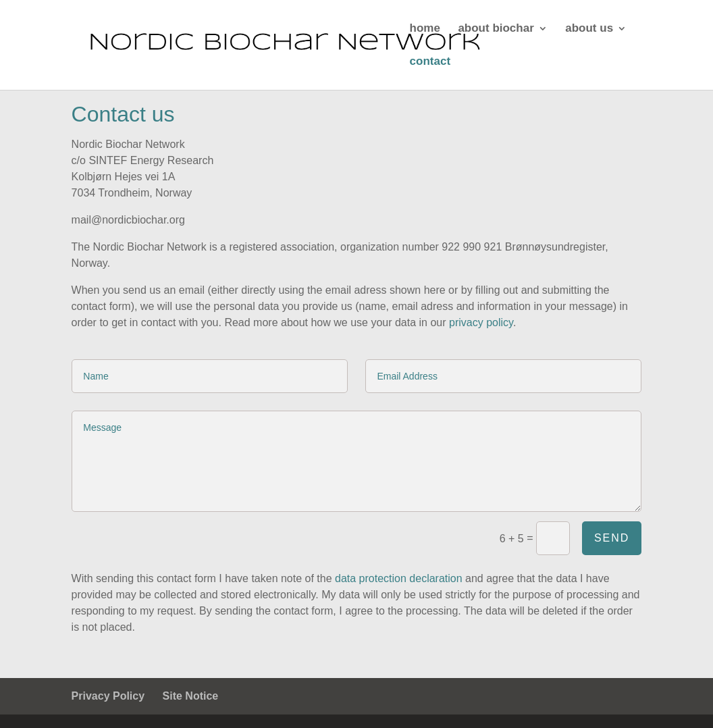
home (425, 29)
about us (589, 29)
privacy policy (481, 322)
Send (612, 538)
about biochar (496, 29)
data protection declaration (399, 578)
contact (430, 62)
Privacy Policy (108, 696)
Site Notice (191, 696)
